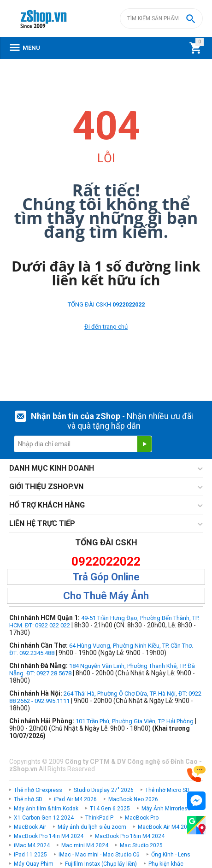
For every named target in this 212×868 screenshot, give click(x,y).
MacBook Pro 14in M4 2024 (49, 836)
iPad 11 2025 (30, 855)
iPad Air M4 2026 (75, 799)
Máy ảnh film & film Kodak (46, 809)
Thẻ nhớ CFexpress (38, 790)
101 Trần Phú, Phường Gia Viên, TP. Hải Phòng (135, 721)
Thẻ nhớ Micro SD (167, 790)
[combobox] (161, 18)
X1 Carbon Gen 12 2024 (44, 818)
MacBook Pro (142, 818)
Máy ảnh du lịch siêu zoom (92, 827)
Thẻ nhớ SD (28, 799)
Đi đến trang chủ (106, 327)
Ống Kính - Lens (171, 855)
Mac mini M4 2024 (85, 845)
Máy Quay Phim (34, 864)
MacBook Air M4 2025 (166, 827)
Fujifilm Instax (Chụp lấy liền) (101, 864)
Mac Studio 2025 (141, 845)
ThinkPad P (99, 818)
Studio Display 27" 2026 (104, 790)
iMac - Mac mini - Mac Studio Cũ (99, 855)
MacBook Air (30, 827)
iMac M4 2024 (32, 845)
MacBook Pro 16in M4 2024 (130, 836)
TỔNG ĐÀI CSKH (106, 304)
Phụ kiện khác (166, 864)
